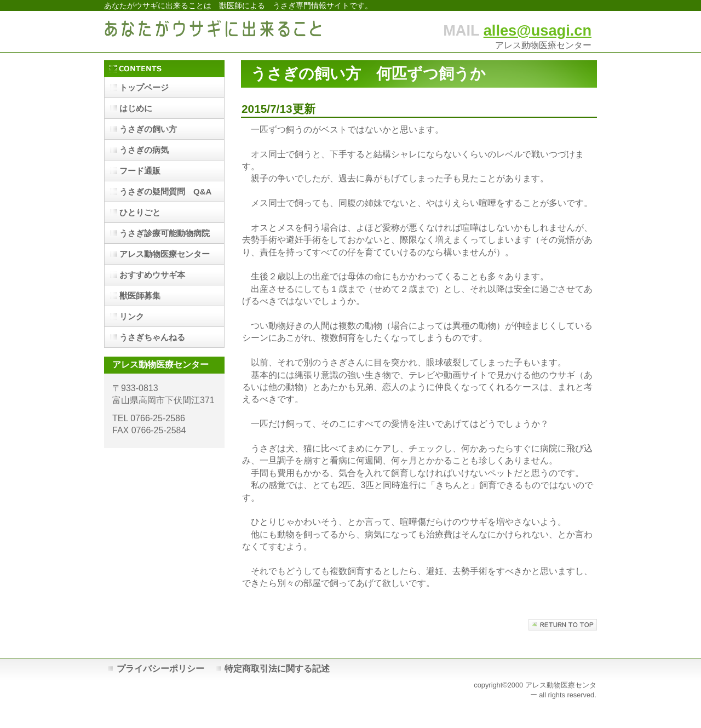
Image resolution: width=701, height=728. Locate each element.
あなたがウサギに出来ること (214, 31)
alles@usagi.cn (538, 30)
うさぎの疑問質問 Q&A (165, 191)
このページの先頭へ (563, 625)
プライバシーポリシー (160, 669)
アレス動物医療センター (165, 254)
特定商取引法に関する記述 (277, 669)
